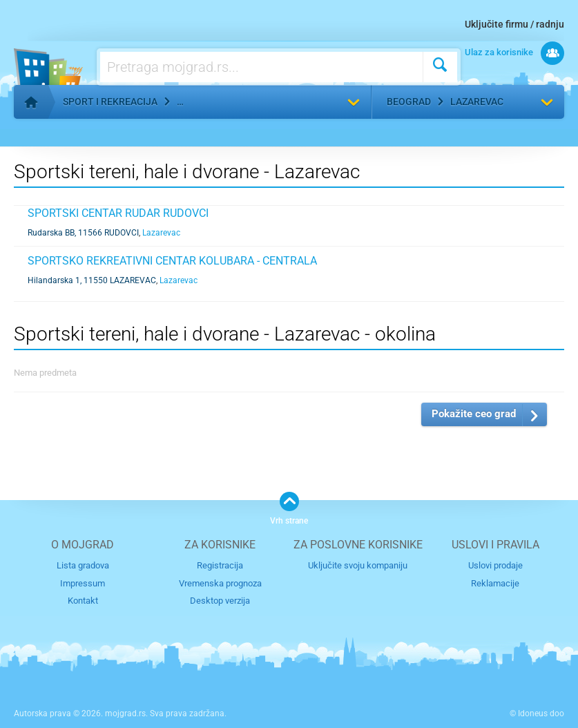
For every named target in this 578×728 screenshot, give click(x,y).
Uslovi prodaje (495, 565)
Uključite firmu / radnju (514, 24)
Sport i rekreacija (110, 102)
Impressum (83, 583)
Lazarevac (477, 102)
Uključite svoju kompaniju (358, 565)
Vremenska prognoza (220, 583)
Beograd (409, 102)
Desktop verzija (220, 601)
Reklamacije (495, 583)
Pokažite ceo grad (474, 414)
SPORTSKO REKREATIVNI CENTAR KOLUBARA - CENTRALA (172, 261)
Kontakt (83, 601)
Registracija (220, 565)
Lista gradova (83, 565)
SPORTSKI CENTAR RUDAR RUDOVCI (118, 213)
